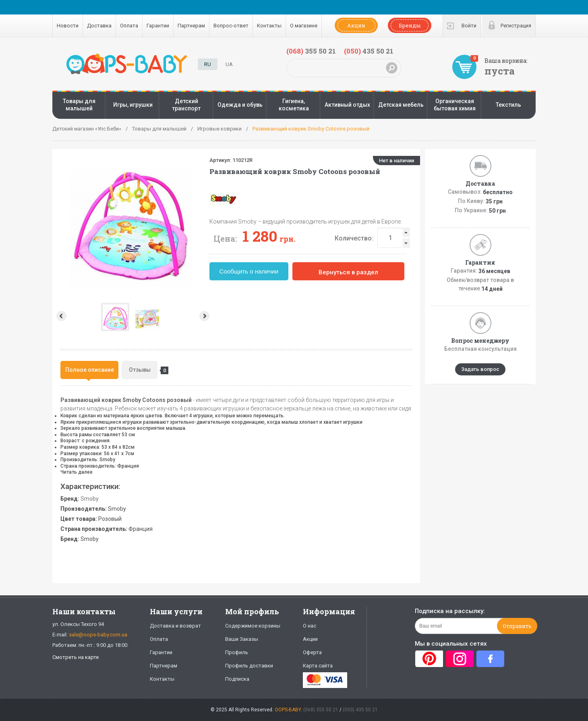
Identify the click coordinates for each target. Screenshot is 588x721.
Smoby (90, 499)
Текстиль (508, 105)
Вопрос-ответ (231, 26)
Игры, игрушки (133, 105)
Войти (469, 26)
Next (205, 316)
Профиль (237, 652)
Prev (61, 316)
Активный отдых (347, 105)
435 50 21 (369, 51)
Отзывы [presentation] (143, 371)
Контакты (269, 26)
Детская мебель (401, 105)
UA (229, 64)
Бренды (410, 25)
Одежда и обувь (240, 105)
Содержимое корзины (253, 626)
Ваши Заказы (242, 639)
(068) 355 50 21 (321, 710)
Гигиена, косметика (294, 105)
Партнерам (191, 26)
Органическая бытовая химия (455, 105)
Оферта (312, 652)
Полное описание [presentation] (90, 370)
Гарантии (158, 26)
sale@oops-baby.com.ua (98, 635)
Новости (68, 26)
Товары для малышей (79, 105)
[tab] (89, 370)
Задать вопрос (480, 369)
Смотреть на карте (76, 657)
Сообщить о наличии (249, 271)
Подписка (237, 679)
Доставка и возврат (175, 626)
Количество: (354, 238)
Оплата (129, 26)
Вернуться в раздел (348, 272)
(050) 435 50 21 (360, 710)
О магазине (304, 26)
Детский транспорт (186, 105)
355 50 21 (311, 51)
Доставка (99, 26)
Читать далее (77, 472)
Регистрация (516, 26)
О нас (310, 626)
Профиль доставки (249, 666)
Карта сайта (318, 666)
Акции (356, 25)
